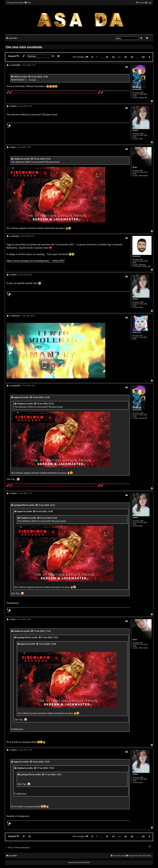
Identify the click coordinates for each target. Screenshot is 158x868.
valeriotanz (136, 256)
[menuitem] (27, 3)
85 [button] (126, 57)
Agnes (135, 167)
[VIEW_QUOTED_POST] (29, 77)
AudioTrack (137, 332)
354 (141, 336)
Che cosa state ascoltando (24, 47)
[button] (87, 57)
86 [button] (132, 57)
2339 (142, 93)
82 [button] (107, 57)
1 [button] (97, 57)
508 (141, 171)
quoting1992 (137, 89)
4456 (142, 134)
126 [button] (143, 57)
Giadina (135, 130)
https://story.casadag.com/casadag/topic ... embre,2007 (36, 261)
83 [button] (113, 57)
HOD (16, 77)
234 (141, 259)
